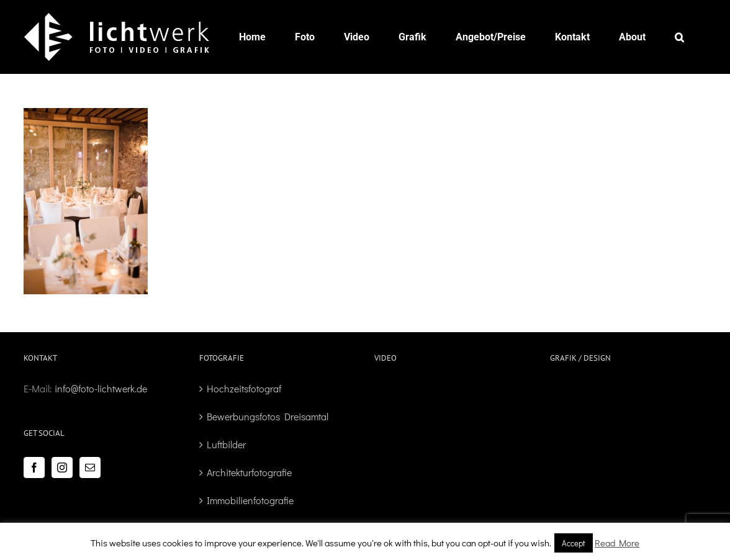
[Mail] (90, 467)
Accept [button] (574, 543)
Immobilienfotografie (250, 500)
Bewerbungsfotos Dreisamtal (268, 416)
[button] (679, 37)
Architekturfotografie (249, 472)
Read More (617, 543)
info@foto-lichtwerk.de (101, 388)
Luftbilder (226, 444)
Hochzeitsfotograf (244, 388)
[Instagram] (62, 467)
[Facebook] (34, 467)
